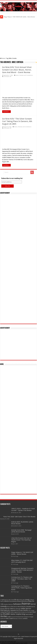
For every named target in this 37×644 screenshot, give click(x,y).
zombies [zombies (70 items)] (25, 618)
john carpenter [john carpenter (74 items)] (12, 610)
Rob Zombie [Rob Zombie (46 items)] (22, 612)
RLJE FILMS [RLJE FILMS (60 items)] (7, 612)
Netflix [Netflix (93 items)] (26, 610)
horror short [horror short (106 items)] (9, 609)
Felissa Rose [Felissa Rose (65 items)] (24, 601)
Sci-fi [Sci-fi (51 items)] (26, 612)
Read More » (6, 112)
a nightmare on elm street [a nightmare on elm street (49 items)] (7, 600)
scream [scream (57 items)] (30, 612)
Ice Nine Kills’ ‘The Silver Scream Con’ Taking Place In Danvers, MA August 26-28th (17, 121)
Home (3, 58)
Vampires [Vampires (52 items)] (26, 617)
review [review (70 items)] (2, 612)
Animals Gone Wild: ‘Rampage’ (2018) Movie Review (21, 531)
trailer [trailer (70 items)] (9, 617)
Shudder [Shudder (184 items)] (7, 614)
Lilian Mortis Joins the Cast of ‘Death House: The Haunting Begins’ (21, 540)
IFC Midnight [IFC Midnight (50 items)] (17, 609)
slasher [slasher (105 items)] (13, 614)
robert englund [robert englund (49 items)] (14, 612)
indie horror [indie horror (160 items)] (26, 608)
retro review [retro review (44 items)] (31, 611)
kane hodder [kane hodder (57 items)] (20, 611)
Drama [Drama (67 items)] (19, 601)
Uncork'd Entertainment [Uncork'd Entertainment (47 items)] (17, 617)
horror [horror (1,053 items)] (26, 604)
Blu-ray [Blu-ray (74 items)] (16, 600)
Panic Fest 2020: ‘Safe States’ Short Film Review (19, 517)
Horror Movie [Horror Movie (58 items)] (17, 607)
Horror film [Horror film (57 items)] (10, 607)
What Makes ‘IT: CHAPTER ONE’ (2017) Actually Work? (22, 561)
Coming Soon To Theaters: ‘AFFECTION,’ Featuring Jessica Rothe (22, 588)
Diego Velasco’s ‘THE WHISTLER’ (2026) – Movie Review (19, 17)
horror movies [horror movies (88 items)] (26, 607)
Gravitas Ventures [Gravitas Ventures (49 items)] (8, 604)
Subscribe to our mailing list (12, 178)
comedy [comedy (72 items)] (27, 600)
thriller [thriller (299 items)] (4, 616)
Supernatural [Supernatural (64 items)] (29, 614)
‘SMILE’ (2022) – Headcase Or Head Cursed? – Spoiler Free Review (23, 510)
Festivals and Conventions (26, 75)
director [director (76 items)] (7, 601)
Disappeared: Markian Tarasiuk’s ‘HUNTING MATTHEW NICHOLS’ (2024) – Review (22, 570)
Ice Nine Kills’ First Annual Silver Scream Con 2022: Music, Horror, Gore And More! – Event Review (17, 70)
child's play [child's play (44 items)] (22, 600)
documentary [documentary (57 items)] (13, 601)
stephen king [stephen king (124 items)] (20, 614)
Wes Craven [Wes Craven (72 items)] (10, 618)
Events (17, 75)
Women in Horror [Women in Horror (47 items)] (18, 619)
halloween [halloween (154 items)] (17, 604)
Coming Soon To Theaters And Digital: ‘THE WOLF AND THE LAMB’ (22, 579)
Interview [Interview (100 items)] (4, 610)
